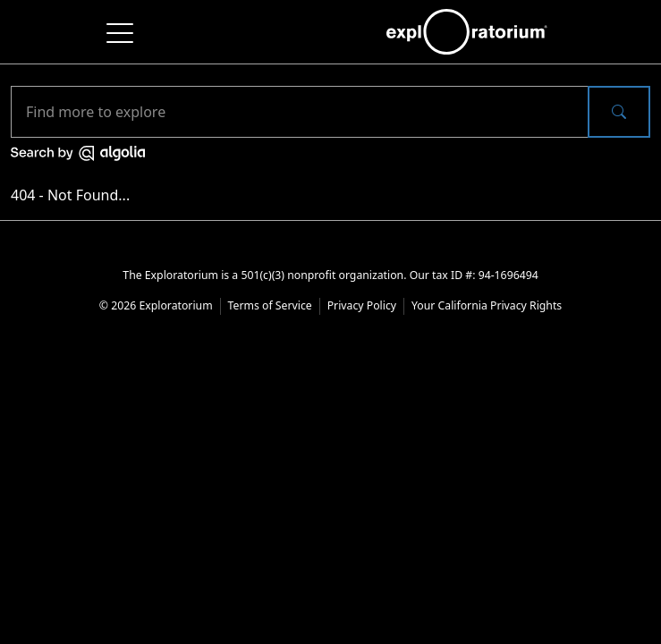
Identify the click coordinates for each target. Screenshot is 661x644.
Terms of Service (270, 305)
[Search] (300, 112)
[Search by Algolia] (78, 152)
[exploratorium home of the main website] (467, 32)
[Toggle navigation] (120, 32)
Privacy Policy (362, 305)
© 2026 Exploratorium (156, 305)
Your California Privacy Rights (487, 305)
